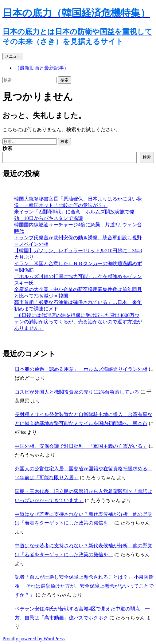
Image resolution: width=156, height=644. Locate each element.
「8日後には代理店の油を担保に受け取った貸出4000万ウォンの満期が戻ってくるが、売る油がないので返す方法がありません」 (78, 322)
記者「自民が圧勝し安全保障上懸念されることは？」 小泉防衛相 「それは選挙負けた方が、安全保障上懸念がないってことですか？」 (84, 586)
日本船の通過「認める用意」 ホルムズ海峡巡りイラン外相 (81, 369)
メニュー (13, 56)
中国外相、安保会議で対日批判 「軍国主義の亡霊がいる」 (81, 446)
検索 (7, 148)
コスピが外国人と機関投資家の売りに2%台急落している (77, 392)
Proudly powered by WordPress (33, 639)
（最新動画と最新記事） (42, 68)
